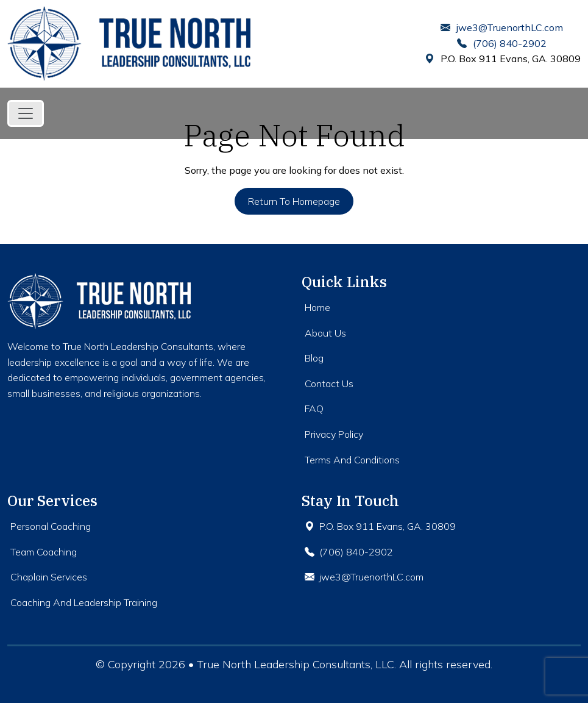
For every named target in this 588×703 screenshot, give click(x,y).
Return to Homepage (294, 201)
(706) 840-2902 (502, 43)
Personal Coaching (51, 526)
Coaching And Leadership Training (84, 602)
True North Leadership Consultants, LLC (296, 664)
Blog (314, 358)
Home (317, 307)
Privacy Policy (334, 434)
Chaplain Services (49, 577)
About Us (325, 333)
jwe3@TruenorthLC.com (502, 27)
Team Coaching (44, 552)
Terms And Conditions (352, 460)
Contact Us (329, 384)
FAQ (314, 409)
